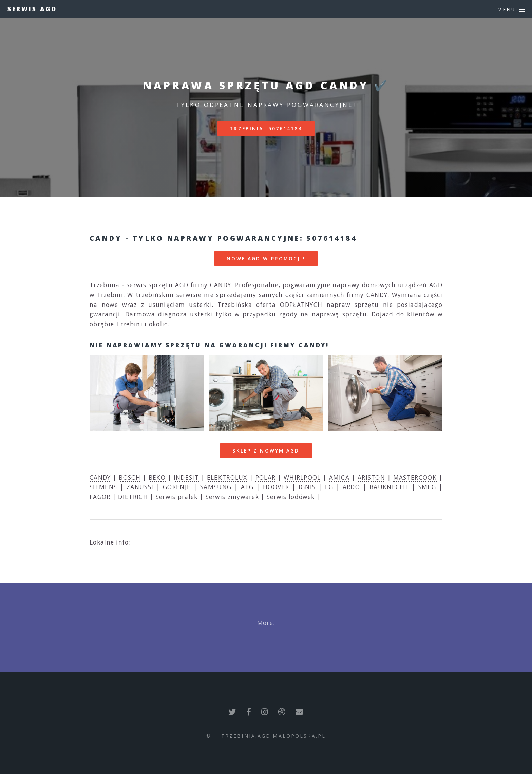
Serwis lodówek (291, 497)
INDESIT (186, 477)
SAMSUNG (216, 487)
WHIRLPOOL (302, 477)
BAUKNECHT (389, 487)
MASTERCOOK (415, 477)
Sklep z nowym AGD (266, 451)
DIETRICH (133, 497)
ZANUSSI (140, 487)
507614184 (332, 238)
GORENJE (177, 487)
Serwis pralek (177, 497)
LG (329, 487)
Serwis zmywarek (232, 497)
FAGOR (100, 497)
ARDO (351, 487)
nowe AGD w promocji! (266, 259)
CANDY (100, 477)
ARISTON (371, 477)
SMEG (427, 487)
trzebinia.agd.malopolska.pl (273, 736)
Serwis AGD (32, 9)
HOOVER (276, 487)
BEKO (157, 477)
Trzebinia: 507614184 (266, 128)
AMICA (339, 477)
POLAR (266, 477)
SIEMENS (103, 487)
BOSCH (130, 477)
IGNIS (307, 487)
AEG (247, 487)
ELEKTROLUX (227, 477)
